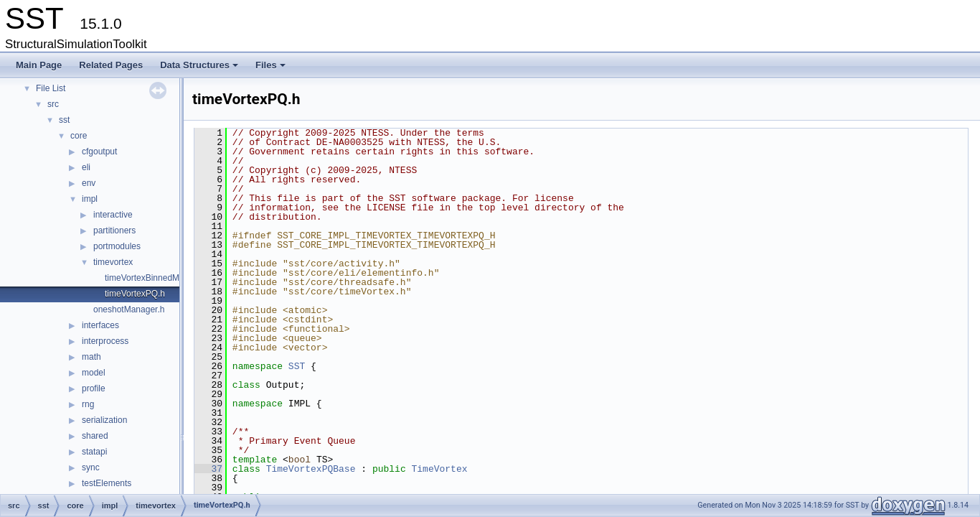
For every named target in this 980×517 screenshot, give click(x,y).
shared (95, 436)
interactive (113, 215)
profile (94, 388)
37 (208, 469)
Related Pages (111, 65)
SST (297, 366)
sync (91, 467)
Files (272, 69)
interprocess (105, 341)
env (89, 183)
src (53, 104)
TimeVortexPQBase (311, 469)
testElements (107, 483)
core (79, 136)
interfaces (100, 325)
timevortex (113, 262)
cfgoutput (99, 152)
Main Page (39, 65)
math (91, 357)
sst (64, 120)
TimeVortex (439, 469)
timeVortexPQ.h (135, 294)
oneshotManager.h (129, 309)
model (94, 373)
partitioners (114, 230)
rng (88, 404)
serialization (104, 420)
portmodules (117, 246)
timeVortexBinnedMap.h (150, 278)
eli (86, 167)
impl (90, 199)
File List (51, 88)
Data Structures (200, 69)
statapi (94, 452)
